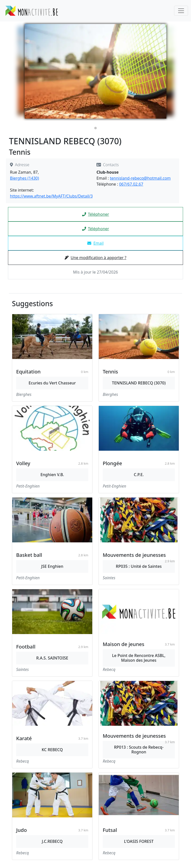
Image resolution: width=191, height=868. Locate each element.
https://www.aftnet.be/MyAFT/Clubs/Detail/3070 (55, 196)
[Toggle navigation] (181, 11)
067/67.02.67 (131, 184)
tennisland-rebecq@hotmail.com (140, 178)
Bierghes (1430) (24, 178)
